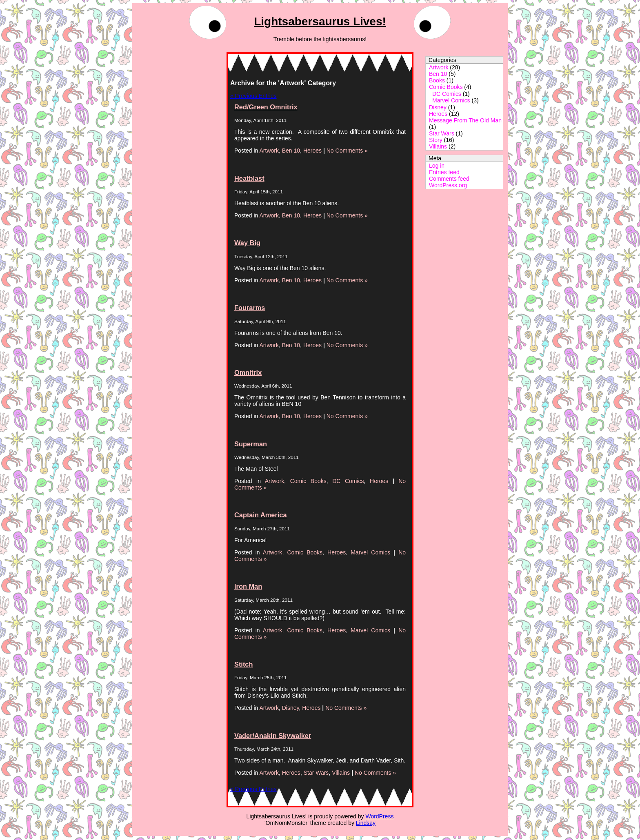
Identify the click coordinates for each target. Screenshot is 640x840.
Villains (438, 146)
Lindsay (366, 823)
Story (436, 140)
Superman (251, 444)
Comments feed (449, 179)
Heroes (438, 114)
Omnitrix (248, 372)
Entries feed (444, 172)
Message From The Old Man (465, 120)
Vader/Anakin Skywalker (273, 736)
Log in (437, 166)
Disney (438, 107)
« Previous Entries (253, 96)
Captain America (261, 515)
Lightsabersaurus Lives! (320, 21)
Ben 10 (438, 74)
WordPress (379, 816)
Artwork (439, 67)
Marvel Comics (451, 100)
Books (437, 80)
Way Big (247, 243)
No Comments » (347, 151)
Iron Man (248, 586)
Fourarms (250, 308)
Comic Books (446, 87)
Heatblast (249, 178)
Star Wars (442, 133)
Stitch (243, 664)
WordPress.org (448, 185)
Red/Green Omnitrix (266, 107)
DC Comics (447, 94)
